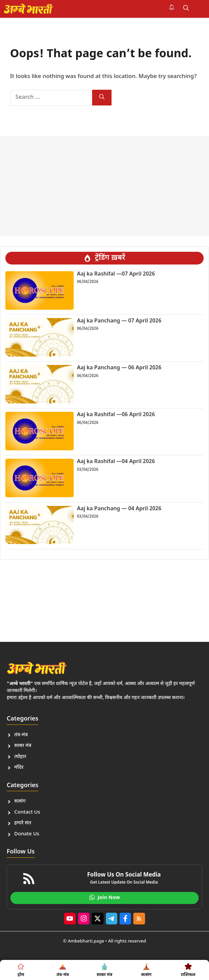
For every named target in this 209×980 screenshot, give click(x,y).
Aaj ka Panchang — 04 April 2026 (119, 509)
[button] (186, 9)
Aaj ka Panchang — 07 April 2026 (119, 321)
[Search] (102, 98)
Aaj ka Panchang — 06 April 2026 (119, 368)
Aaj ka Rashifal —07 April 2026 (116, 274)
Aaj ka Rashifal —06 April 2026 (116, 415)
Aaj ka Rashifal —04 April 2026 (116, 462)
